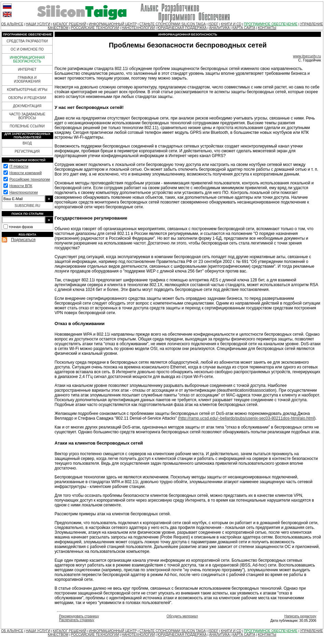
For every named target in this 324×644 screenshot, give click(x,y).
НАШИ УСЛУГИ (38, 24)
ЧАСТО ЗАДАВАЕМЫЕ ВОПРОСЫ (27, 116)
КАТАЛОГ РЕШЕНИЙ (70, 24)
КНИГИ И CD (231, 24)
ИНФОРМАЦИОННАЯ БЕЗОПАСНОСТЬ (27, 59)
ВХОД (27, 143)
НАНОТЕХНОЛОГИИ (138, 28)
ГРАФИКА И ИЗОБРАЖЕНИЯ (27, 80)
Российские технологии (30, 179)
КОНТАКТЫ (267, 28)
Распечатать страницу (77, 620)
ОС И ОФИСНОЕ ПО (27, 49)
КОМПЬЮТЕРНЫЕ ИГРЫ (27, 90)
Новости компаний (25, 173)
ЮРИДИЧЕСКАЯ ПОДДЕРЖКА (182, 28)
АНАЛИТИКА (220, 28)
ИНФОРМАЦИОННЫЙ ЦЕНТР (113, 24)
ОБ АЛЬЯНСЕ (12, 24)
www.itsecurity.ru (307, 56)
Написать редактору (300, 616)
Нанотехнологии (23, 192)
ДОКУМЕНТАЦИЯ (27, 106)
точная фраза (21, 227)
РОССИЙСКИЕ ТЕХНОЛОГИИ (95, 28)
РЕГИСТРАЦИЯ (27, 151)
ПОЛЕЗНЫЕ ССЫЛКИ (27, 126)
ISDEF (213, 24)
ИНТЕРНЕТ (27, 69)
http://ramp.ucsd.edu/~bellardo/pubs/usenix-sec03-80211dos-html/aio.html (247, 418)
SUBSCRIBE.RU (27, 206)
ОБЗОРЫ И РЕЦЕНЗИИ (27, 98)
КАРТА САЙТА (244, 28)
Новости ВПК (21, 186)
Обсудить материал (182, 616)
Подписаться (23, 240)
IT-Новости (19, 166)
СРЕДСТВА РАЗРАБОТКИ (27, 41)
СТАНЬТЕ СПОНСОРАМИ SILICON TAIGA (173, 24)
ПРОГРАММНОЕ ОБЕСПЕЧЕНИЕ (271, 24)
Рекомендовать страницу (79, 616)
